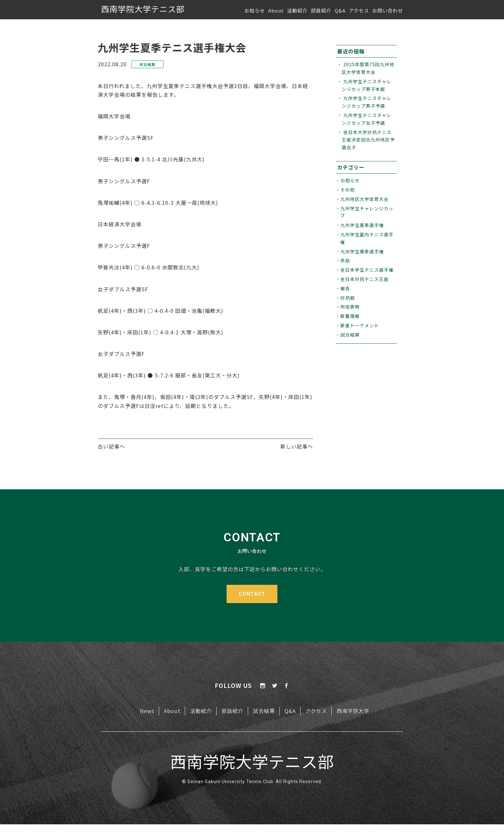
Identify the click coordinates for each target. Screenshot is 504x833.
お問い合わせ (388, 10)
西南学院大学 (353, 711)
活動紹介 (297, 10)
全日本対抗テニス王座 (364, 279)
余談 (345, 260)
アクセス (359, 10)
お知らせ (255, 10)
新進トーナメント (360, 325)
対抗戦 (348, 298)
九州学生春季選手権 (362, 251)
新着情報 (350, 316)
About (276, 10)
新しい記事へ (297, 446)
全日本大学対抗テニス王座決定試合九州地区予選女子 (368, 140)
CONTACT (252, 594)
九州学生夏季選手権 (362, 225)
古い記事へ (111, 446)
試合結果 (350, 335)
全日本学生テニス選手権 (367, 270)
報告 (345, 288)
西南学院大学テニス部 (143, 9)
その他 (348, 190)
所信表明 (350, 307)
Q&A (340, 10)
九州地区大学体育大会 (364, 199)
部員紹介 (321, 10)
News (147, 711)
